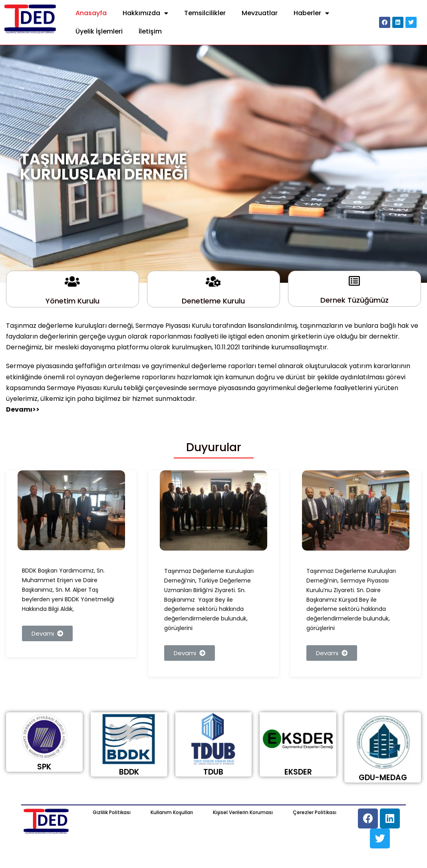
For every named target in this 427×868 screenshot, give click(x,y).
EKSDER (298, 772)
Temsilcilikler (205, 13)
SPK (44, 767)
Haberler (311, 13)
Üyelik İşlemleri (99, 31)
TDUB (213, 772)
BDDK (129, 772)
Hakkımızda (145, 13)
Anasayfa (91, 13)
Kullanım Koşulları (172, 812)
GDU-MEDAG (383, 778)
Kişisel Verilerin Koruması (243, 812)
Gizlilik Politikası (112, 812)
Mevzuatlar (260, 13)
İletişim (150, 31)
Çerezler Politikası (315, 812)
